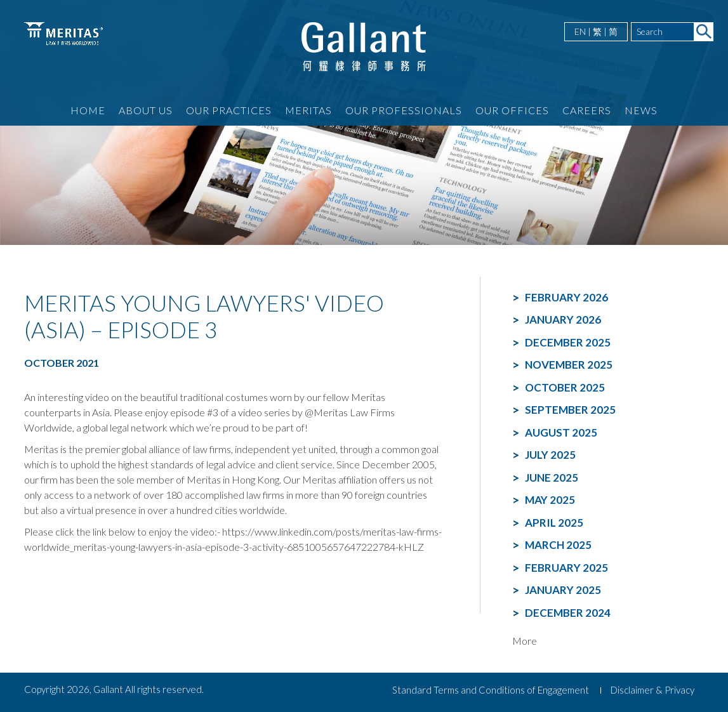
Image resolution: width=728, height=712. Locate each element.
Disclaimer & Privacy (652, 690)
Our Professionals (404, 110)
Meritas (308, 110)
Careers (587, 110)
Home (88, 110)
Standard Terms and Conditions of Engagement (491, 690)
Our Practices (229, 110)
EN (580, 31)
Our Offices (512, 110)
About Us (146, 110)
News (641, 110)
